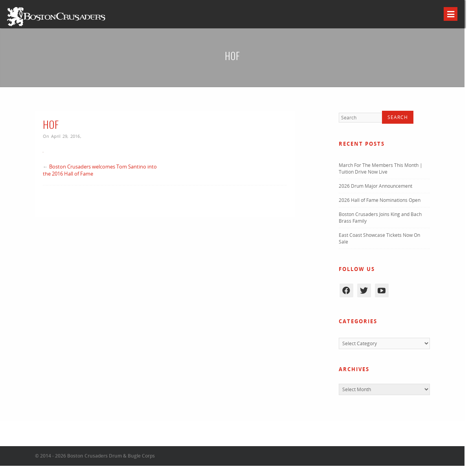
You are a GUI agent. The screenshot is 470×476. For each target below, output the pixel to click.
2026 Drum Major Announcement (375, 186)
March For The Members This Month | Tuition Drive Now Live (381, 168)
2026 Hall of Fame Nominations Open (380, 200)
